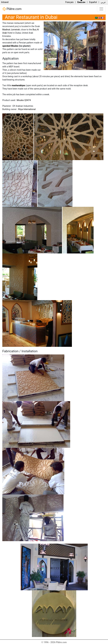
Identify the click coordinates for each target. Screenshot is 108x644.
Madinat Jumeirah (11, 30)
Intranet (5, 2)
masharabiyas (18, 85)
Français (69, 2)
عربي (103, 2)
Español (93, 2)
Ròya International (27, 109)
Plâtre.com (12, 9)
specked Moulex (10, 46)
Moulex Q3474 (24, 100)
